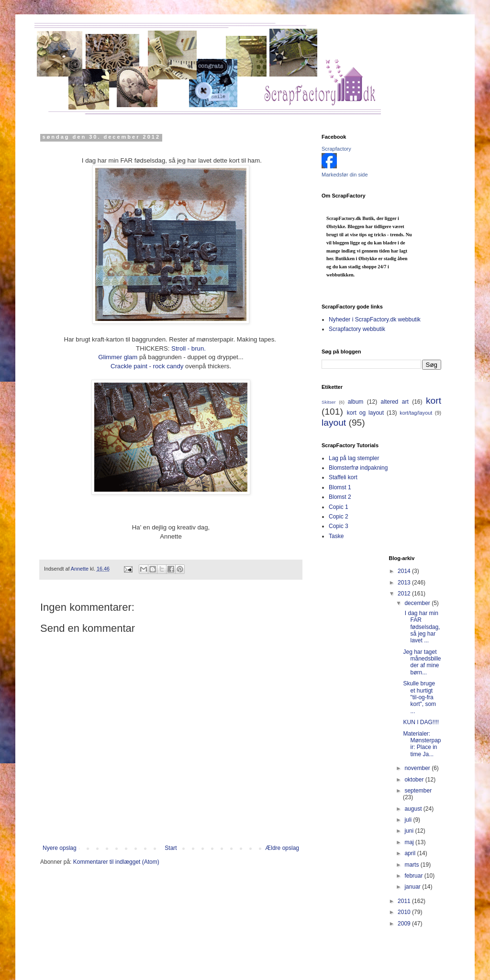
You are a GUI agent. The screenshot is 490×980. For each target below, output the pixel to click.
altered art (395, 402)
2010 (405, 912)
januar (413, 887)
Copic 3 (339, 526)
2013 (405, 583)
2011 (405, 901)
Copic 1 (339, 507)
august (414, 809)
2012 (405, 594)
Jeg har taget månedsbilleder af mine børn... (422, 662)
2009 (405, 924)
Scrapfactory (336, 149)
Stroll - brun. (189, 348)
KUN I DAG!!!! (421, 722)
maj (410, 842)
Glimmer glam (118, 357)
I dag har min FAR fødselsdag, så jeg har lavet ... (421, 627)
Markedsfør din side (345, 175)
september (418, 791)
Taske (336, 536)
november (418, 768)
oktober (415, 780)
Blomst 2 (340, 497)
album (356, 402)
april (411, 853)
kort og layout (365, 413)
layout (334, 423)
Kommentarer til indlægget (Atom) (116, 862)
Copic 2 (339, 517)
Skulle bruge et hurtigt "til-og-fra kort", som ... (419, 697)
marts (412, 865)
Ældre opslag (282, 848)
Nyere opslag (60, 848)
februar (414, 876)
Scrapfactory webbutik (357, 329)
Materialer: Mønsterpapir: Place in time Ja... (422, 744)
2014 (405, 571)
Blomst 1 (340, 487)
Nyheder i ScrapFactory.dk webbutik (375, 319)
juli (409, 820)
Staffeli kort (343, 477)
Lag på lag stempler (354, 458)
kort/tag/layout (416, 413)
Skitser (329, 402)
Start (171, 848)
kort (434, 401)
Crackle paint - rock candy (148, 366)
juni (410, 831)
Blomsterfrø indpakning (358, 468)
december (418, 603)
